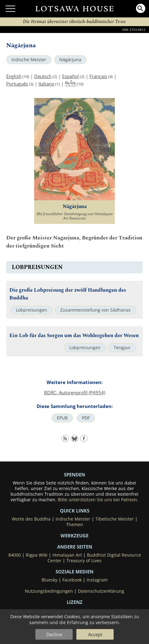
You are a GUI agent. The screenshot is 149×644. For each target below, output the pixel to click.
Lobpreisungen (32, 310)
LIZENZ (75, 602)
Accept (95, 634)
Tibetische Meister (115, 519)
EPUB (62, 418)
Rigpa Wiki (37, 555)
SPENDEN (74, 475)
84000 (15, 555)
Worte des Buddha (31, 519)
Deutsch (43, 76)
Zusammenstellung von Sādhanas (95, 310)
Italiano (46, 84)
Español (70, 76)
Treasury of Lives (84, 561)
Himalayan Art (67, 555)
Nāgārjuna (70, 60)
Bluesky (50, 580)
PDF (86, 418)
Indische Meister (29, 60)
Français (98, 76)
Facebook (72, 580)
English (14, 76)
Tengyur (122, 348)
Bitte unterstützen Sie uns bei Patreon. (98, 500)
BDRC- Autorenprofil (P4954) (75, 392)
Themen (75, 525)
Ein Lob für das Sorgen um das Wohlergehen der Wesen (74, 336)
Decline (54, 634)
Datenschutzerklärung (101, 591)
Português (17, 84)
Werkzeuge (74, 535)
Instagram (97, 580)
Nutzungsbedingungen (49, 591)
